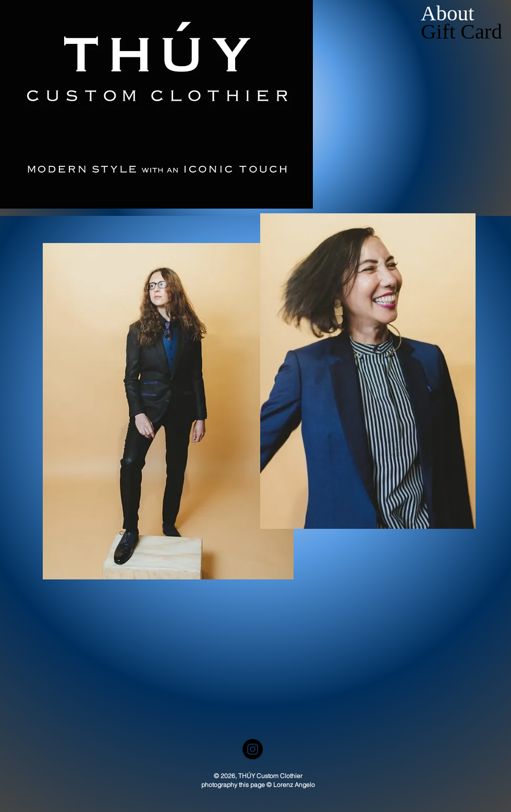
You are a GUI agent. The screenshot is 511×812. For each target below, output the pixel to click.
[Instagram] (253, 749)
